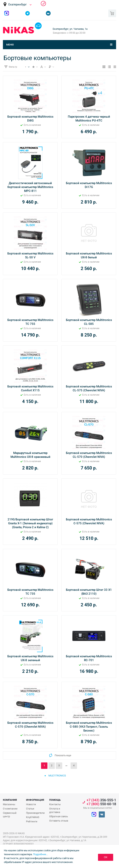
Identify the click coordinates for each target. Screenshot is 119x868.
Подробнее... (40, 854)
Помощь (55, 800)
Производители (35, 813)
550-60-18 (101, 804)
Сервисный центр (10, 815)
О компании (10, 809)
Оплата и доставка (55, 810)
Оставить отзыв (59, 821)
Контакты (55, 804)
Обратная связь (59, 816)
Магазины (9, 804)
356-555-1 (43, 3)
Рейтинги (32, 821)
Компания (10, 800)
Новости (31, 804)
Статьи (30, 809)
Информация (35, 800)
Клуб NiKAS (33, 817)
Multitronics (57, 776)
